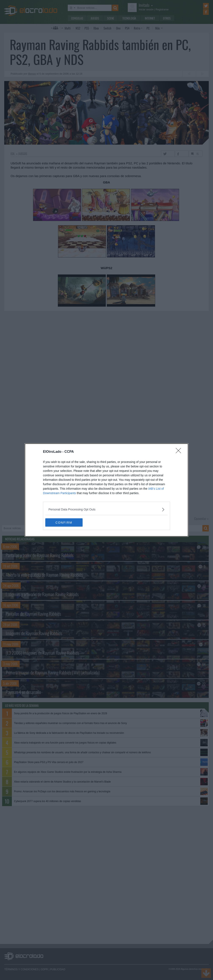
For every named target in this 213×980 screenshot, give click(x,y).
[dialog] (106, 490)
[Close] (180, 452)
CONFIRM (65, 522)
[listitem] (106, 510)
